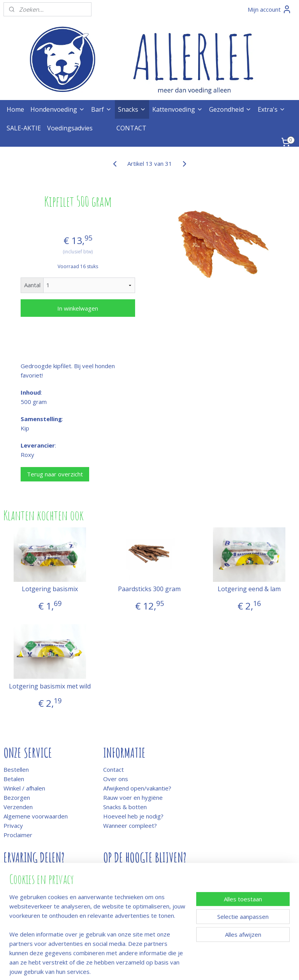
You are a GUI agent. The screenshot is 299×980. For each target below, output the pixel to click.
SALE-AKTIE (24, 128)
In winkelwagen (78, 308)
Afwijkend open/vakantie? (137, 788)
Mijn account (270, 9)
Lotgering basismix (50, 589)
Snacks (132, 109)
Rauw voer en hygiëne (133, 797)
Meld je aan (119, 874)
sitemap (124, 966)
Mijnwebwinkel (238, 966)
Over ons (116, 779)
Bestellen (16, 769)
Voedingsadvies (70, 128)
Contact (113, 769)
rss (140, 966)
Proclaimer (18, 835)
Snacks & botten (125, 807)
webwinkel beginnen (170, 966)
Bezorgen (17, 797)
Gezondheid (230, 109)
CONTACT (131, 128)
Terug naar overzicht (55, 474)
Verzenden (18, 807)
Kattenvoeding (178, 109)
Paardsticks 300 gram (149, 589)
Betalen (14, 779)
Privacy (13, 825)
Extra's (272, 109)
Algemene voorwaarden (36, 816)
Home (15, 109)
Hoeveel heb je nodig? (133, 816)
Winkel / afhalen (24, 788)
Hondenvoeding (58, 109)
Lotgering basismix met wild (50, 686)
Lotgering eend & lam (249, 589)
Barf (101, 109)
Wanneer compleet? (130, 825)
